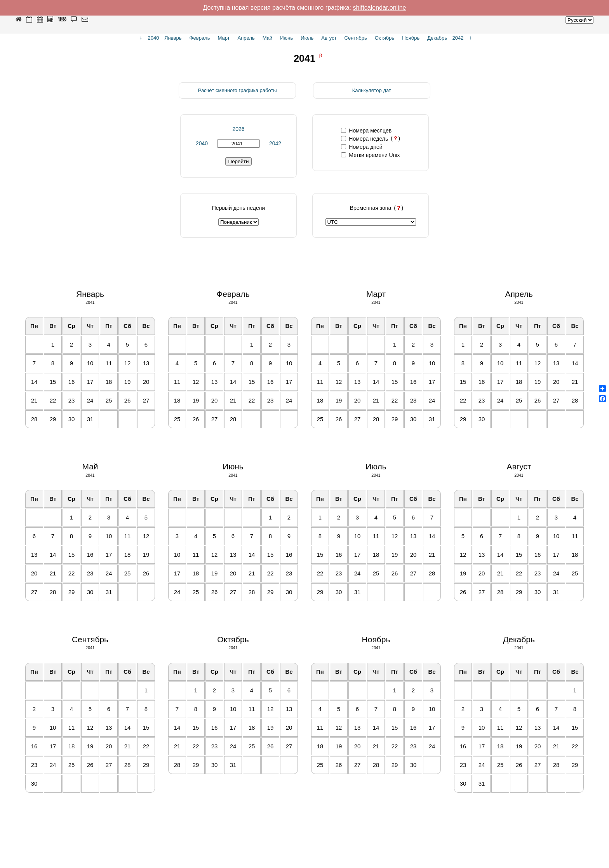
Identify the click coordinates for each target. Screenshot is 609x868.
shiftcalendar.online (380, 8)
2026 (238, 129)
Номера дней (362, 147)
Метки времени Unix (370, 155)
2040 (202, 143)
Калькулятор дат (372, 90)
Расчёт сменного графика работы (238, 90)
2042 (275, 143)
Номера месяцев (366, 131)
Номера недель (365, 139)
